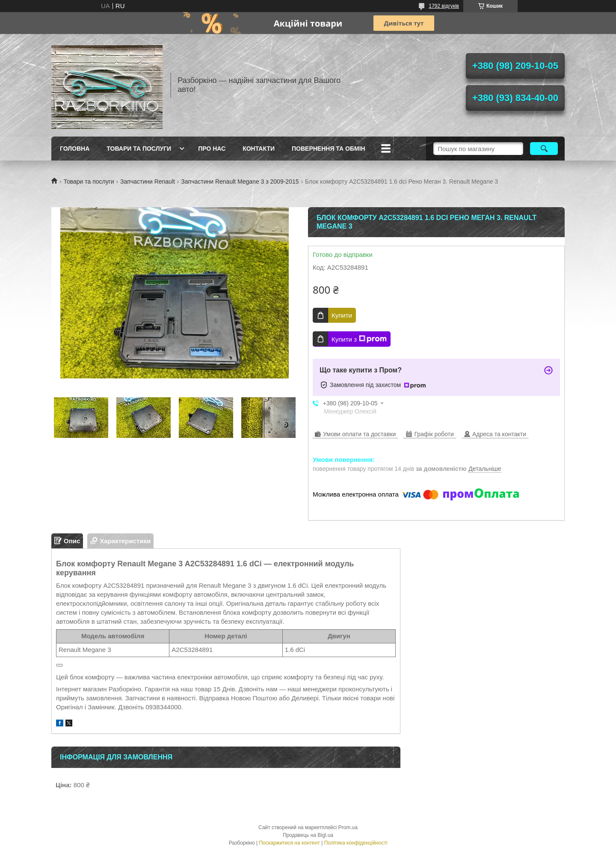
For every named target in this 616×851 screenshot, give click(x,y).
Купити (342, 315)
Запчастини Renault (148, 182)
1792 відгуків (444, 6)
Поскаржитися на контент (289, 843)
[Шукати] (544, 149)
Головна (75, 149)
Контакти (259, 149)
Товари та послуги (139, 149)
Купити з (359, 339)
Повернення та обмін (329, 149)
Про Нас (212, 149)
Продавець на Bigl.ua (308, 835)
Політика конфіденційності (356, 843)
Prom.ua (348, 827)
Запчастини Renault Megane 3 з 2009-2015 (240, 182)
